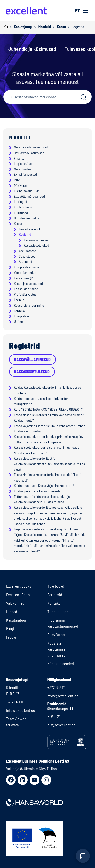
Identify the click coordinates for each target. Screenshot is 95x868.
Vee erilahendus (25, 272)
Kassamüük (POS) (26, 278)
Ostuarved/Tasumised (29, 153)
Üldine (18, 322)
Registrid (25, 234)
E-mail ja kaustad (25, 174)
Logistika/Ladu (24, 163)
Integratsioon (23, 316)
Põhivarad (21, 185)
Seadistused (27, 256)
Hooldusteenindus (27, 218)
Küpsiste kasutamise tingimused (56, 649)
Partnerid (55, 595)
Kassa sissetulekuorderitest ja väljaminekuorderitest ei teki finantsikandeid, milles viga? (49, 464)
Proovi (11, 637)
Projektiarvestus (25, 294)
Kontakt (54, 603)
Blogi (10, 628)
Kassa (18, 223)
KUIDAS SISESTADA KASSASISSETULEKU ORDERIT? (48, 409)
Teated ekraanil (29, 229)
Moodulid (20, 137)
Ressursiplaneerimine (29, 305)
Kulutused (21, 213)
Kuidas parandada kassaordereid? (37, 491)
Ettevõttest (56, 634)
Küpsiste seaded (61, 663)
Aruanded (25, 262)
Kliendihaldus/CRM (27, 191)
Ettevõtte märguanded (29, 196)
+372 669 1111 (16, 702)
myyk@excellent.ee (63, 696)
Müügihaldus (23, 169)
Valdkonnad (15, 603)
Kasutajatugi (16, 620)
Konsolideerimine (26, 289)
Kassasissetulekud (36, 245)
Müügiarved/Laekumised (31, 147)
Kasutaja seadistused (28, 283)
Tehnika (19, 311)
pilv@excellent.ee (62, 725)
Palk (17, 180)
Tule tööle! (56, 586)
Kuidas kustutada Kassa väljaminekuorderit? (44, 485)
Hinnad (12, 611)
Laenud (19, 300)
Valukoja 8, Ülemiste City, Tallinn (32, 769)
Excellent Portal (18, 595)
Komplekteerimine (27, 267)
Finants (19, 158)
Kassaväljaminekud (37, 240)
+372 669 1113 (57, 687)
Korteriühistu (23, 207)
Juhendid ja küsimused (32, 49)
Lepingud (21, 202)
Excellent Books (19, 586)
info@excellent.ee (21, 710)
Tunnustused (58, 611)
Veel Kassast (27, 251)
